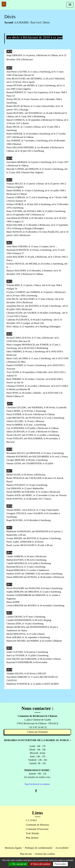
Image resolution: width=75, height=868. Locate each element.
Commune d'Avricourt (37, 829)
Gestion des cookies (45, 854)
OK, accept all (18, 864)
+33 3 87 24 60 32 (37, 727)
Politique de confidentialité (39, 848)
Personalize (61, 864)
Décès (46, 22)
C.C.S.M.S (31, 820)
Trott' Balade (32, 833)
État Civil (36, 22)
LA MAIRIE (22, 22)
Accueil (9, 22)
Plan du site (26, 854)
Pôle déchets (32, 838)
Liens (37, 813)
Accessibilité (62, 848)
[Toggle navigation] (70, 5)
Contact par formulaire (38, 732)
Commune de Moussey (37, 825)
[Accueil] (4, 4)
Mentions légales (13, 848)
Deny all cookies (40, 864)
